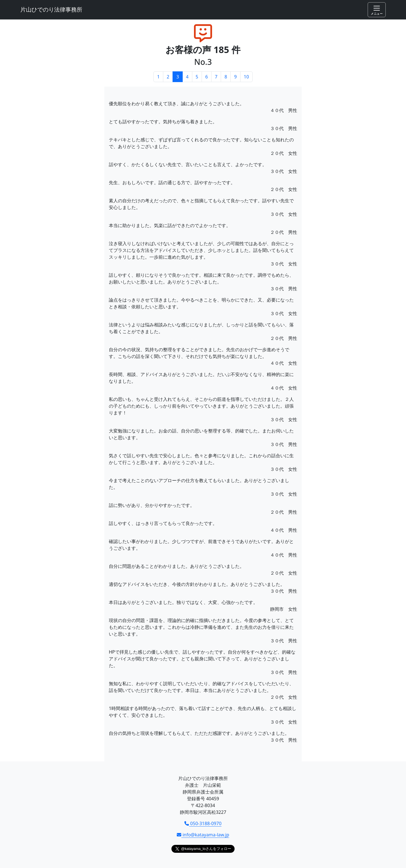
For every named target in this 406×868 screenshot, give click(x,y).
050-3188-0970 (203, 823)
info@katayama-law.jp (203, 835)
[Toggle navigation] (377, 10)
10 (246, 77)
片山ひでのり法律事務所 (51, 9)
